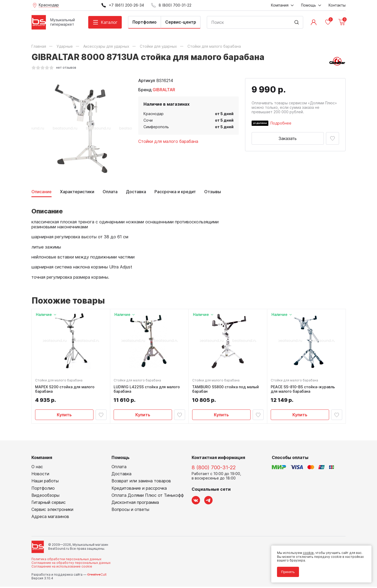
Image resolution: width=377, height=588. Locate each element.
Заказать (288, 138)
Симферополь (156, 127)
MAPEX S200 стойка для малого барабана (66, 390)
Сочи (148, 120)
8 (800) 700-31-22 (214, 469)
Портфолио (145, 22)
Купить (64, 415)
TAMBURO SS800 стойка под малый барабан (226, 390)
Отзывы (213, 192)
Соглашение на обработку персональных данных (71, 564)
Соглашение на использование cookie (62, 568)
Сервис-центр (181, 22)
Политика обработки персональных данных (66, 560)
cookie (307, 551)
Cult (97, 576)
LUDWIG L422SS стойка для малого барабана (148, 390)
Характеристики (77, 192)
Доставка (136, 192)
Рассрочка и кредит (175, 192)
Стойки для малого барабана (168, 141)
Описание (41, 192)
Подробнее (281, 123)
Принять (286, 570)
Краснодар (154, 114)
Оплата (110, 192)
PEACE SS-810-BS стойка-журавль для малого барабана (304, 390)
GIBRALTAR (164, 90)
